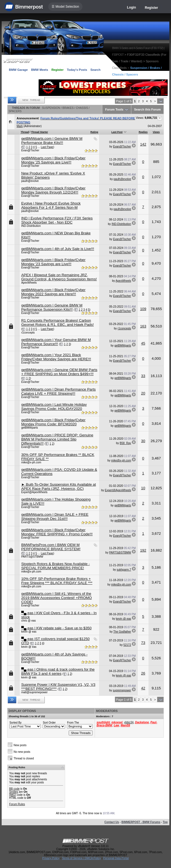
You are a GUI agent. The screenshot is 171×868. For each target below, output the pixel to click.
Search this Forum (147, 109)
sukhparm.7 (124, 570)
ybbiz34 (129, 722)
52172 (127, 645)
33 (143, 376)
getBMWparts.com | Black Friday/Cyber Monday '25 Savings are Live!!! (53, 160)
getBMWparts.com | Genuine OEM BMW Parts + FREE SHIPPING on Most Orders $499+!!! (59, 372)
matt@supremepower (34, 692)
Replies (143, 132)
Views (156, 132)
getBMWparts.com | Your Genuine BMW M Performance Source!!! (56, 342)
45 (143, 343)
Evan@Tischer (30, 150)
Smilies (14, 792)
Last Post (117, 132)
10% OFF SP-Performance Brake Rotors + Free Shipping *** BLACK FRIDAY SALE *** (57, 581)
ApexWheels (29, 283)
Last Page (47, 147)
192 (143, 550)
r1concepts (28, 333)
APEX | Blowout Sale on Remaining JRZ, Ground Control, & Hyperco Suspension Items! (59, 277)
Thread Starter (39, 132)
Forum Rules (17, 804)
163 (143, 326)
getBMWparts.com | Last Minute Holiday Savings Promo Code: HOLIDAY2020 (54, 407)
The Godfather (122, 632)
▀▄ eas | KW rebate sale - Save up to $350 (56, 628)
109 (143, 309)
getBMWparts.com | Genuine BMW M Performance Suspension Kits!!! (52, 307)
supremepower (122, 690)
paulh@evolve (30, 181)
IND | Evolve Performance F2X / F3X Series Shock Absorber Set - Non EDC (57, 220)
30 (143, 441)
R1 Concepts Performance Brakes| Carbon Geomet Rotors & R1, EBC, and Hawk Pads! (58, 323)
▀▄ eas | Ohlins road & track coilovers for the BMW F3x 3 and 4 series (58, 671)
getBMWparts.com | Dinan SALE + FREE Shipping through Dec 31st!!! (55, 517)
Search (96, 70)
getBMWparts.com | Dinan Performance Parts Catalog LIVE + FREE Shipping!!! (58, 391)
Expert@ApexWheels (34, 492)
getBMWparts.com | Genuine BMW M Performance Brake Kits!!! (52, 141)
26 (143, 673)
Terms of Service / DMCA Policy (81, 858)
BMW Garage (18, 70)
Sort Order (49, 723)
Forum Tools (114, 109)
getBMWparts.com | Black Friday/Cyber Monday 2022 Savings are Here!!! (53, 292)
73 (143, 643)
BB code (14, 789)
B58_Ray (125, 443)
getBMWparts (123, 346)
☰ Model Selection (65, 7)
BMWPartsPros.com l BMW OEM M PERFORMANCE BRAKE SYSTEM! (51, 547)
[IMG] (12, 795)
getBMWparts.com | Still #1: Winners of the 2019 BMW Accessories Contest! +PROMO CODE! (57, 598)
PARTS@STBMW (32, 557)
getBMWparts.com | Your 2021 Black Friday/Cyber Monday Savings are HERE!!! (56, 357)
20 (143, 393)
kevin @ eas (123, 619)
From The (73, 723)
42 (143, 688)
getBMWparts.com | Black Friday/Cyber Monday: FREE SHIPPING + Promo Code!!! (57, 532)
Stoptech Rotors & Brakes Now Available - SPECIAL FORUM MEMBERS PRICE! (56, 566)
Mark (20, 126)
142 (143, 144)
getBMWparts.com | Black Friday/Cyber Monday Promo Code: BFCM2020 (53, 422)
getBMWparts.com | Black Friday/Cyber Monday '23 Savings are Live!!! (53, 262)
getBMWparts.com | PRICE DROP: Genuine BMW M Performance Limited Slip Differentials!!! (57, 439)
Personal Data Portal (116, 858)
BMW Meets (40, 70)
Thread (25, 132)
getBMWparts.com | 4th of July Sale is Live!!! (58, 249)
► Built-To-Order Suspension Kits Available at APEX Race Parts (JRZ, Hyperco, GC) (59, 487)
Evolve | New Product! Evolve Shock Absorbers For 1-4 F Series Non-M (51, 205)
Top (165, 822)
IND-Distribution (31, 226)
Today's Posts (77, 70)
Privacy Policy (51, 858)
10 (143, 488)
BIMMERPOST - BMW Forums (141, 822)
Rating (94, 132)
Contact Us (112, 822)
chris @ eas (29, 621)
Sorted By (15, 723)
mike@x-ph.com (31, 462)
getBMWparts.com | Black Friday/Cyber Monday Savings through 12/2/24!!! (53, 190)
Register (151, 8)
